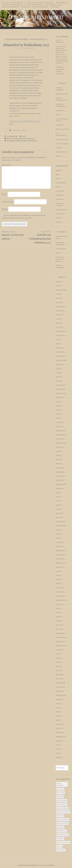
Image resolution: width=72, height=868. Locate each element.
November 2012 (60, 687)
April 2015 (59, 579)
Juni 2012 (58, 708)
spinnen (60, 827)
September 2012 (61, 695)
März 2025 (59, 282)
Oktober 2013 (60, 642)
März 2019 (59, 418)
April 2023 (59, 298)
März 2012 (59, 720)
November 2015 (60, 555)
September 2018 (61, 443)
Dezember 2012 (60, 683)
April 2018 (59, 460)
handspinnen (62, 808)
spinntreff (62, 831)
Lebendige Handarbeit (36, 17)
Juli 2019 (58, 402)
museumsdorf (63, 820)
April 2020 (59, 377)
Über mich (55, 7)
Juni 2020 (59, 373)
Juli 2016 (58, 530)
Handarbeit (62, 804)
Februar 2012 (60, 724)
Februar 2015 (60, 588)
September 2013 (61, 646)
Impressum (26, 7)
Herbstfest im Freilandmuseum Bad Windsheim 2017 (38, 237)
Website (5, 209)
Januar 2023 (59, 302)
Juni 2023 (59, 294)
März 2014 (59, 621)
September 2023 (61, 290)
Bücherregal (62, 3)
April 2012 (59, 716)
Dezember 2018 (60, 431)
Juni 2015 (58, 571)
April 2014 (59, 617)
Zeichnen (59, 222)
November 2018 (60, 435)
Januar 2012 (59, 728)
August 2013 (59, 650)
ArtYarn (60, 789)
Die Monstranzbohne (34, 5)
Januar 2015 (59, 592)
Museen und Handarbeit (17, 39)
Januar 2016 (59, 546)
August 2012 (59, 699)
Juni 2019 (59, 406)
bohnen (60, 797)
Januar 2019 (59, 426)
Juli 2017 (58, 493)
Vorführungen (60, 214)
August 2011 (59, 741)
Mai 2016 (58, 534)
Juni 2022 (59, 319)
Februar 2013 (60, 675)
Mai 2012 (58, 712)
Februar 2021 (60, 348)
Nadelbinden (62, 823)
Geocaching (59, 110)
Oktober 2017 (60, 480)
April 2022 (59, 323)
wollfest (61, 850)
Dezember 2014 (60, 596)
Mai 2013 (58, 662)
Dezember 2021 (60, 331)
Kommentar (7, 165)
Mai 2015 (58, 575)
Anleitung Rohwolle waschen (40, 3)
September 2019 (61, 393)
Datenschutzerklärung (12, 5)
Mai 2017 (58, 501)
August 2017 (59, 488)
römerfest (24, 141)
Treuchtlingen (63, 842)
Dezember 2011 (60, 733)
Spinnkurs (59, 218)
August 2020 (60, 364)
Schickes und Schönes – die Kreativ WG (60, 259)
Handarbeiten (60, 191)
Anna (24, 136)
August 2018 (59, 447)
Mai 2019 (58, 410)
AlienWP (51, 865)
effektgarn (62, 800)
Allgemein (59, 170)
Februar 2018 (60, 468)
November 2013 (60, 637)
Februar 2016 (60, 542)
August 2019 (59, 398)
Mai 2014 (58, 613)
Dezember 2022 (61, 307)
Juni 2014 (59, 608)
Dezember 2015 (60, 551)
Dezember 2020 (61, 352)
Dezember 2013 (60, 633)
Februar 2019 (60, 422)
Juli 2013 (58, 654)
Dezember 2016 (60, 522)
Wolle (59, 846)
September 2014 (61, 600)
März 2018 (59, 464)
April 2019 (59, 414)
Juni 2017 (59, 497)
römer (18, 141)
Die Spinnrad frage (54, 5)
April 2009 (59, 757)
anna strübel (60, 784)
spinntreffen (63, 835)
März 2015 (59, 584)
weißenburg (33, 141)
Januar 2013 (59, 679)
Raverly (58, 253)
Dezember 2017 (60, 472)
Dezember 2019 (60, 385)
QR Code (58, 115)
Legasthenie (60, 199)
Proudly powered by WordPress (27, 865)
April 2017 (59, 505)
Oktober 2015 (60, 559)
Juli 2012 (58, 704)
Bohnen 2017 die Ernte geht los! (14, 235)
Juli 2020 (58, 369)
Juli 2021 (58, 340)
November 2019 (60, 389)
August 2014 (59, 604)
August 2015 (59, 567)
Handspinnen (60, 195)
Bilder (58, 174)
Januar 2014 (59, 629)
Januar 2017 (59, 517)
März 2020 (59, 381)
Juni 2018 (59, 451)
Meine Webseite (61, 249)
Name (5, 194)
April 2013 (59, 666)
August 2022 (60, 315)
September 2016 (61, 526)
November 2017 (60, 476)
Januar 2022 (59, 327)
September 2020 (61, 360)
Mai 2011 (58, 753)
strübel (60, 839)
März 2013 (59, 671)
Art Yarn (61, 793)
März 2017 (59, 509)
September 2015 (61, 563)
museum (60, 816)
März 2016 (59, 538)
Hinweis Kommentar (10, 7)
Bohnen (58, 179)
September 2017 (61, 484)
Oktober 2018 (60, 439)
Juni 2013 (58, 658)
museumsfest (11, 141)
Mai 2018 (58, 455)
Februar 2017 (60, 513)
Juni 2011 (58, 749)
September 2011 (61, 737)
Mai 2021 (58, 344)
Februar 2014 (60, 625)
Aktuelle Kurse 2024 (62, 94)
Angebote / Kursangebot (13, 3)
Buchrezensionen (61, 183)
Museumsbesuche (39, 39)
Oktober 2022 (60, 311)
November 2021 (60, 335)
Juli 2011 (58, 745)
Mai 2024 (58, 286)
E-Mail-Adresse (8, 202)
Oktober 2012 (60, 691)
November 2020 (61, 356)
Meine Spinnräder (41, 7)
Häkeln (58, 187)
